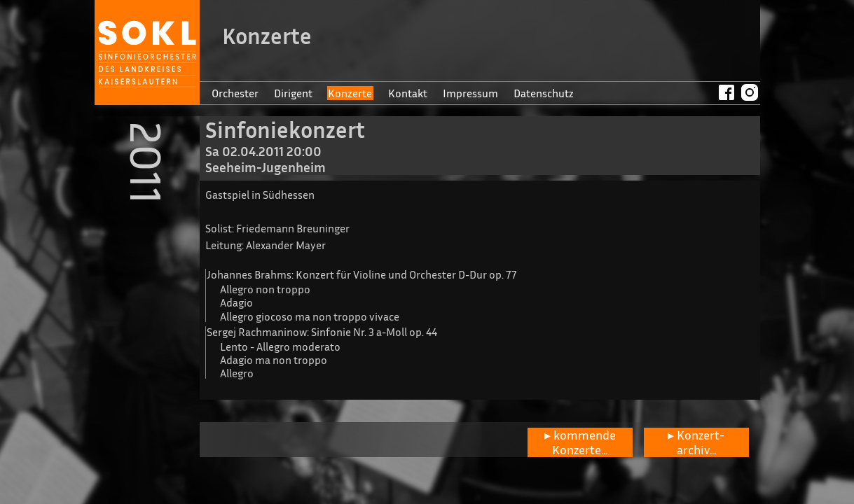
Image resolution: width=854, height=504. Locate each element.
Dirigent (293, 93)
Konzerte (350, 93)
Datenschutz (544, 93)
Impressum (470, 93)
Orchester (235, 93)
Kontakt (408, 93)
